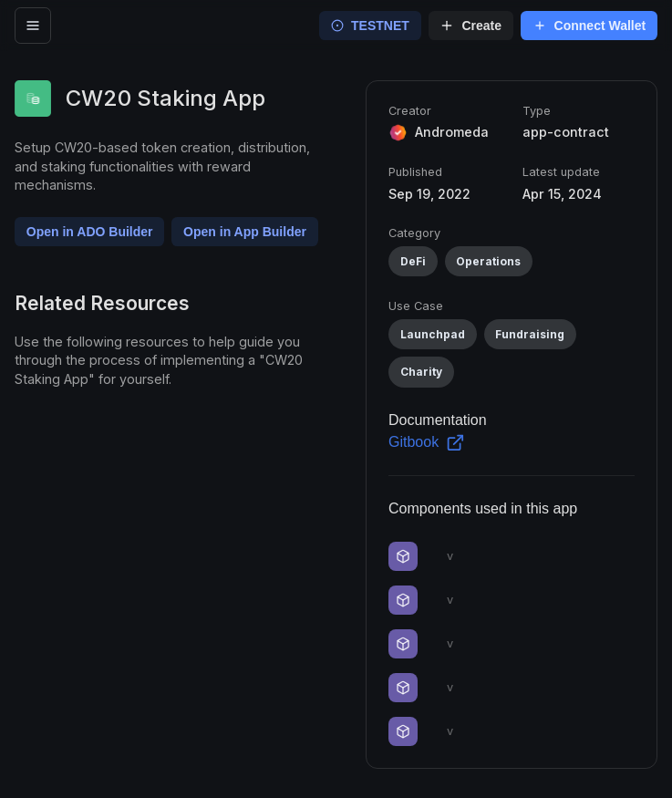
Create (470, 26)
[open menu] (33, 26)
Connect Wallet (589, 26)
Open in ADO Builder (90, 232)
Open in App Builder (245, 232)
